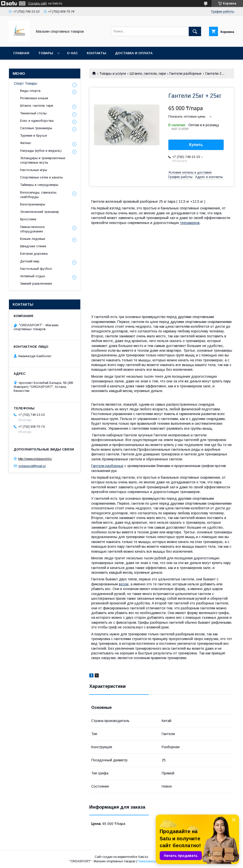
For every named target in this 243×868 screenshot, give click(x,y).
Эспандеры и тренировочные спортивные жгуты (43, 160)
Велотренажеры (33, 204)
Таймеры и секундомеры (39, 185)
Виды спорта (30, 91)
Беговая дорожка (34, 254)
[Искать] (195, 31)
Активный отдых (33, 276)
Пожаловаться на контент (155, 861)
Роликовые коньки (34, 98)
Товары (46, 53)
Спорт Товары (26, 83)
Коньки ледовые (33, 239)
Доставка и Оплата (134, 53)
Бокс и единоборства (37, 121)
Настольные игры (34, 170)
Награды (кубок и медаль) (41, 151)
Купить (196, 145)
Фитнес (26, 143)
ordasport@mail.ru (32, 466)
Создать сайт (37, 3)
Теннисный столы (33, 113)
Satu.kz (143, 857)
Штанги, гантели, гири (148, 74)
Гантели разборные (185, 74)
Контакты (96, 53)
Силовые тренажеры (36, 128)
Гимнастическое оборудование (32, 229)
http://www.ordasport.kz (35, 459)
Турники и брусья (33, 136)
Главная (21, 53)
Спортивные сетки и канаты (41, 177)
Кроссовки (28, 219)
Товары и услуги (113, 74)
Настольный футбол (36, 269)
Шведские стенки (33, 246)
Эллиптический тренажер (40, 212)
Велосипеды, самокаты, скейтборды (39, 195)
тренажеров (190, 223)
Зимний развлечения (36, 284)
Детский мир (30, 261)
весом (124, 584)
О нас (72, 53)
